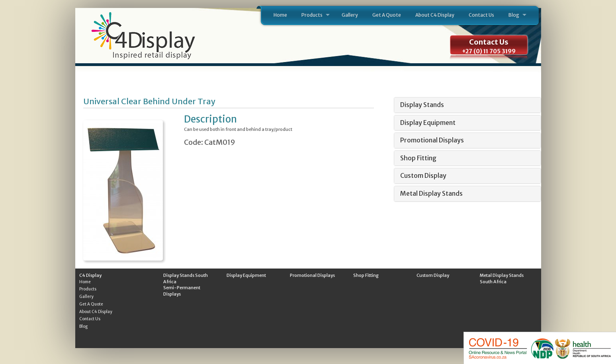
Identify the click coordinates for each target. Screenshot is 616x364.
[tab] (467, 105)
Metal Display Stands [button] (431, 193)
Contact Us (481, 15)
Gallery (350, 15)
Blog (514, 15)
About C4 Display (435, 15)
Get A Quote (387, 15)
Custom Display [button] (423, 175)
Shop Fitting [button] (418, 158)
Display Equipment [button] (428, 123)
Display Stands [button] (422, 105)
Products (312, 15)
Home (280, 15)
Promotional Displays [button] (432, 140)
